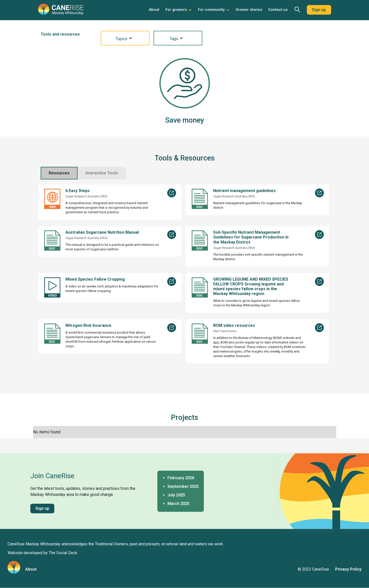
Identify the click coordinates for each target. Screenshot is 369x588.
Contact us (278, 10)
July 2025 (176, 495)
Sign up (319, 10)
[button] (179, 10)
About (154, 10)
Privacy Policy (348, 569)
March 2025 (178, 504)
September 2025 (183, 486)
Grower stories (249, 10)
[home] (61, 11)
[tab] (59, 173)
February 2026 (181, 478)
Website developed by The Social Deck (42, 553)
